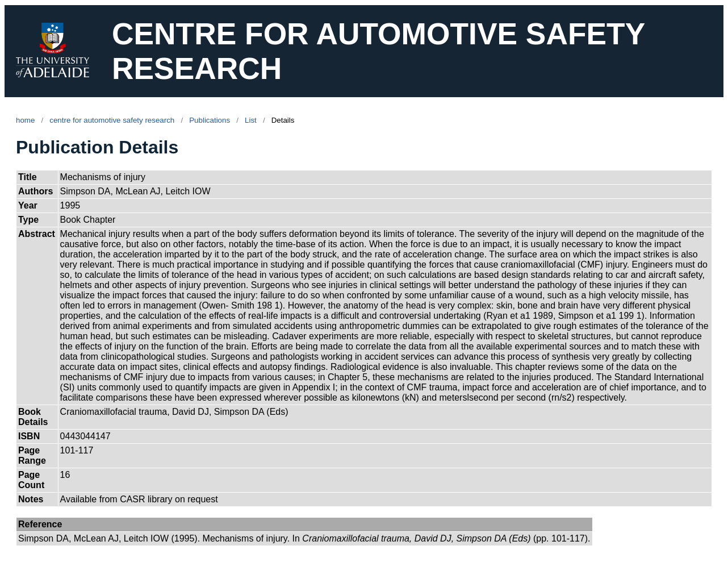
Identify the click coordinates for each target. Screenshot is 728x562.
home (25, 120)
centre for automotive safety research (112, 120)
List (251, 120)
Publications (210, 120)
